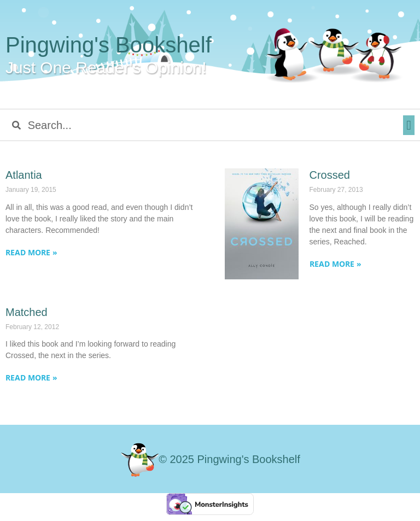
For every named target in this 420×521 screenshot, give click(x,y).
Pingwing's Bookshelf (109, 45)
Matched (27, 312)
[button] (409, 125)
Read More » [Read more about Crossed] (336, 264)
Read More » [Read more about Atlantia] (31, 252)
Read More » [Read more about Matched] (31, 377)
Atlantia (24, 175)
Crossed (330, 175)
